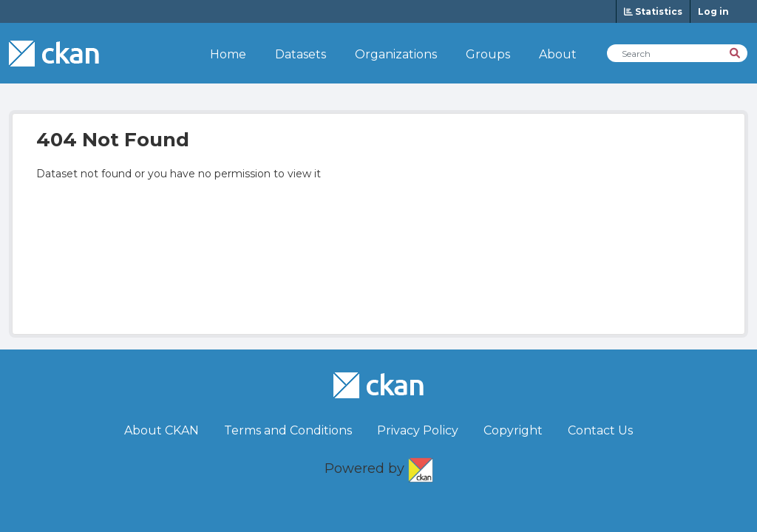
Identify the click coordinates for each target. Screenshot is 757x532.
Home (228, 54)
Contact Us (600, 430)
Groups (488, 54)
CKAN (421, 467)
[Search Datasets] (677, 53)
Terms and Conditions (288, 430)
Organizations (396, 54)
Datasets (301, 54)
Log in (713, 11)
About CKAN (162, 430)
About (558, 54)
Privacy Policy (418, 430)
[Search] (736, 52)
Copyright (513, 430)
